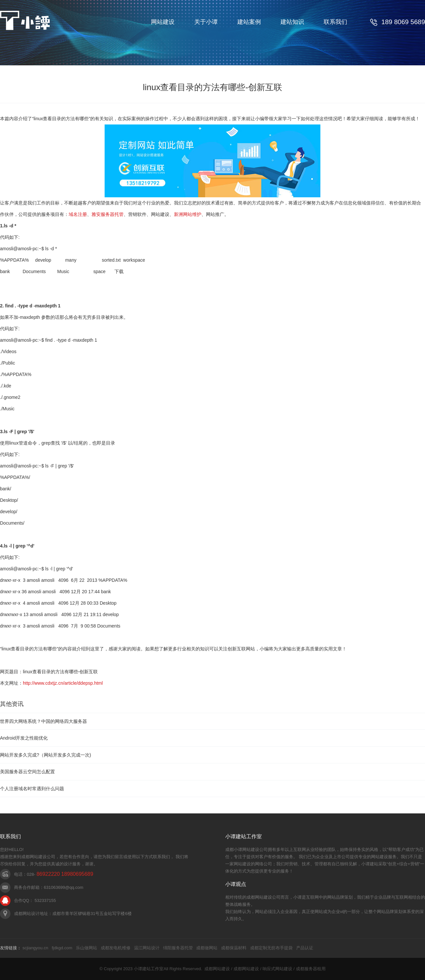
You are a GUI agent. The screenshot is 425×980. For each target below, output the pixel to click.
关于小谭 (206, 22)
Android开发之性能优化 (24, 738)
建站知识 (292, 22)
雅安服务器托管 (108, 214)
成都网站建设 (217, 969)
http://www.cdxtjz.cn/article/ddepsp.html (63, 683)
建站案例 (249, 22)
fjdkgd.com (62, 948)
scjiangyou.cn (35, 948)
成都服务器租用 (311, 969)
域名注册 (78, 214)
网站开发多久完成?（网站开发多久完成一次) (45, 755)
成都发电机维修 (116, 948)
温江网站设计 (147, 948)
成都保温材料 (234, 948)
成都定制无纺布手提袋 (271, 948)
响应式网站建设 (277, 969)
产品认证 (305, 948)
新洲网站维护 (188, 214)
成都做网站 (207, 948)
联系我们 (335, 22)
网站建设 (163, 22)
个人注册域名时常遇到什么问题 (32, 789)
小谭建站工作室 (149, 969)
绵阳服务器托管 (178, 948)
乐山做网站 (86, 948)
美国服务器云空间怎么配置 (27, 772)
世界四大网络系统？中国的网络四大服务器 (43, 721)
